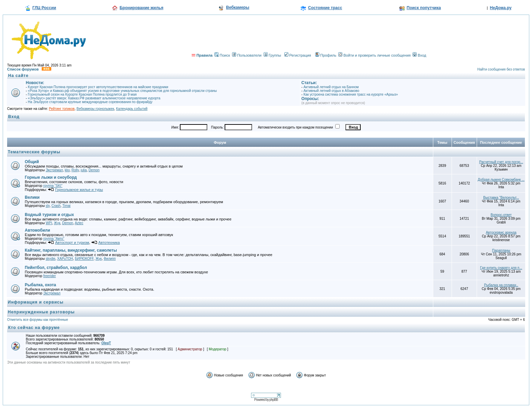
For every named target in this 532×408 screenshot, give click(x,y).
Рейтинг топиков (62, 109)
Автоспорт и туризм (72, 242)
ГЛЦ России (44, 8)
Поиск (222, 55)
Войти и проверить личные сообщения (374, 55)
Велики (32, 197)
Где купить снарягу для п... (501, 268)
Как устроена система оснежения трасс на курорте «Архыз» (350, 94)
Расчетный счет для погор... (501, 162)
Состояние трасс (325, 8)
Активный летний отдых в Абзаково (331, 91)
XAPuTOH (65, 259)
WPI (49, 223)
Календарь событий (132, 109)
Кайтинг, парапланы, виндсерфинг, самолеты (71, 250)
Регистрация (298, 55)
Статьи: (309, 83)
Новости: (35, 83)
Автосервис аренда (501, 232)
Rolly (75, 170)
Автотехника (109, 242)
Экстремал (54, 170)
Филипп (109, 259)
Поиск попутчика (424, 8)
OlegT (106, 343)
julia (84, 170)
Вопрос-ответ (501, 215)
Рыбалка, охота (40, 285)
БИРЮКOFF (84, 259)
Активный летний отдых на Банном (331, 87)
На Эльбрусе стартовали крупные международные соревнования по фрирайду (90, 102)
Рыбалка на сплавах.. (501, 285)
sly (48, 206)
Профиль (326, 55)
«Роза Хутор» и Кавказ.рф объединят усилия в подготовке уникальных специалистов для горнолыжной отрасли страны (122, 91)
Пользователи (247, 55)
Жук (57, 223)
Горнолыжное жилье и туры (79, 190)
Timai (66, 206)
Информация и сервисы (36, 302)
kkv (67, 170)
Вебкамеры (237, 7)
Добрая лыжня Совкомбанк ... (501, 180)
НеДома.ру (501, 8)
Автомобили (37, 230)
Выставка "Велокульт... (501, 198)
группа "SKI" (53, 186)
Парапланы (501, 250)
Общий (32, 162)
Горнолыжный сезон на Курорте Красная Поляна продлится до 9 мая (82, 94)
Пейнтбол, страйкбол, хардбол (56, 268)
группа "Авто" (54, 239)
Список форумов (23, 69)
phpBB (274, 400)
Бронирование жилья (141, 8)
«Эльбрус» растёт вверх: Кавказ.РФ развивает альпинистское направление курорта (94, 98)
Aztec (79, 223)
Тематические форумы (34, 152)
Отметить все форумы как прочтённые (37, 320)
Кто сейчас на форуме (34, 328)
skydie (51, 259)
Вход (419, 55)
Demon (94, 170)
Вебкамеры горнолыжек (95, 109)
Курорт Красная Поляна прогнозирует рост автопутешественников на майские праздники (98, 87)
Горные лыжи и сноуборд (51, 177)
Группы (272, 55)
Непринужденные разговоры (41, 312)
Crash (56, 206)
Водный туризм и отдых (49, 215)
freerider (49, 276)
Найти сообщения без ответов (501, 69)
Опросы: (310, 99)
